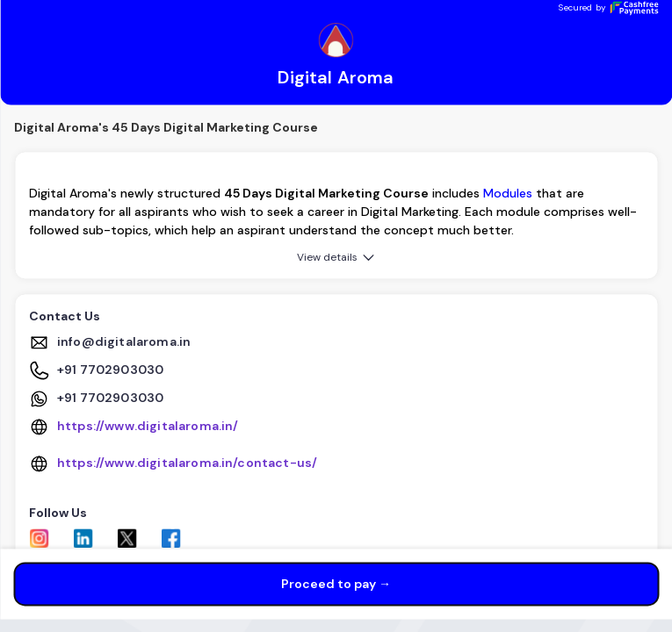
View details (337, 258)
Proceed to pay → (336, 585)
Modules (508, 194)
